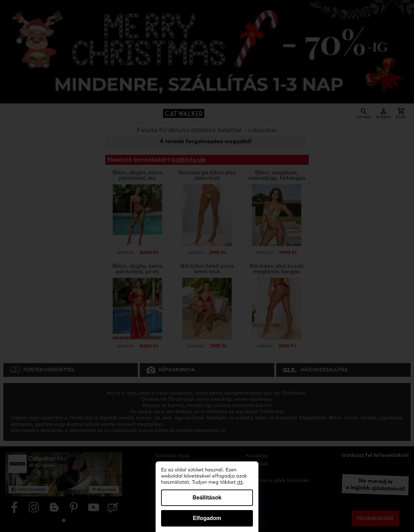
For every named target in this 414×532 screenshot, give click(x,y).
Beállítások (207, 498)
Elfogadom (207, 518)
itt (240, 482)
